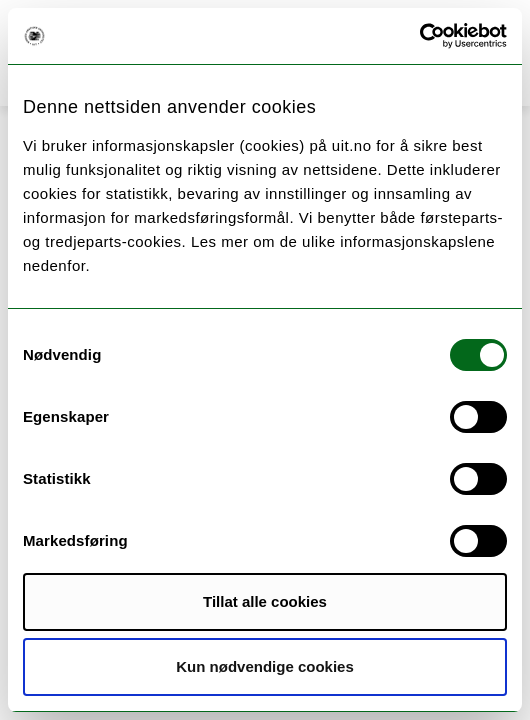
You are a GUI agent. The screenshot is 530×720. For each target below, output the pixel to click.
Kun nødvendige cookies (265, 666)
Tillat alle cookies (265, 601)
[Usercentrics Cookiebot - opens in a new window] (419, 36)
